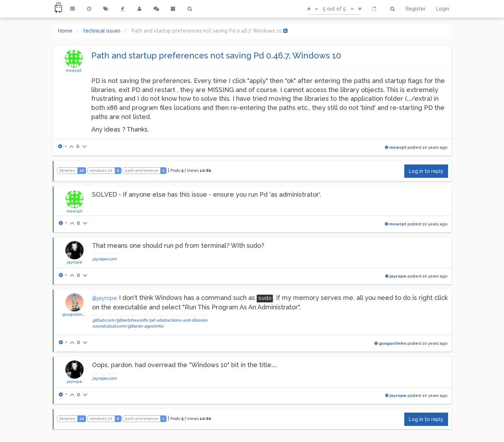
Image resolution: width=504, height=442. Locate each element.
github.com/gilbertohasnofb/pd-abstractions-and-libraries (150, 320)
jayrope (74, 262)
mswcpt (74, 70)
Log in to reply (426, 171)
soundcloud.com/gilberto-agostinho (128, 326)
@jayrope (105, 298)
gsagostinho (75, 314)
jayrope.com (104, 259)
